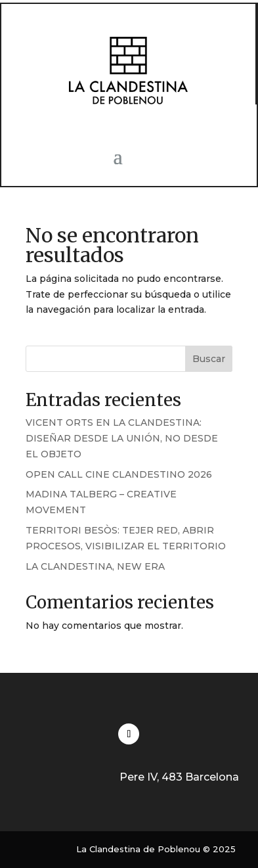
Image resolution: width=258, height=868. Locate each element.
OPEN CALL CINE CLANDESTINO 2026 (119, 474)
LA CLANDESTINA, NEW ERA (95, 566)
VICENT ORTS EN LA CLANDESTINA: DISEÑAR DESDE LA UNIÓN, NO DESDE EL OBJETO (122, 438)
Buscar (209, 359)
